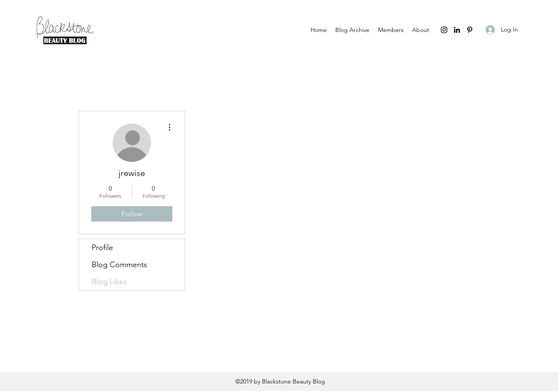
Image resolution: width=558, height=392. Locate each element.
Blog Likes (109, 282)
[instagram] (444, 30)
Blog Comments (119, 265)
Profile (102, 248)
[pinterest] (470, 30)
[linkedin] (457, 30)
